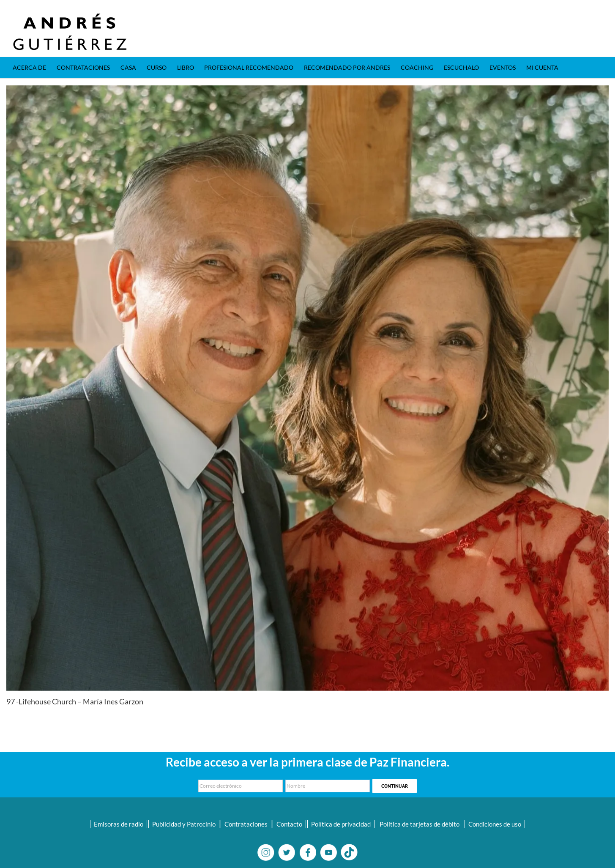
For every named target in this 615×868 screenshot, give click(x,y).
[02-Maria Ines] (307, 388)
